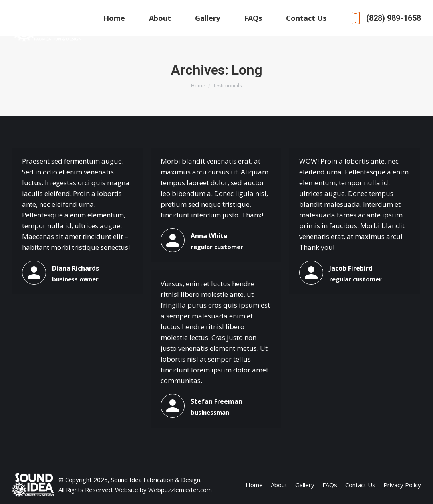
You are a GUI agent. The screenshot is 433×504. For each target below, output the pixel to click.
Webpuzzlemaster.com (180, 490)
